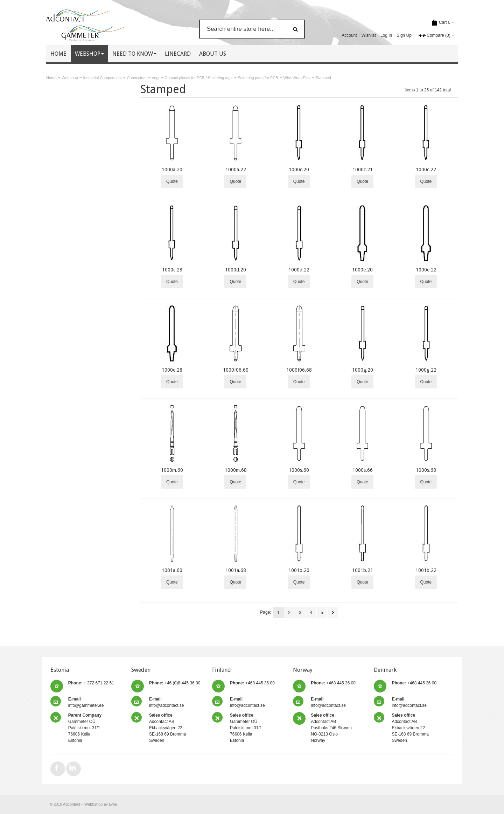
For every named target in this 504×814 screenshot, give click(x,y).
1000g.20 (363, 370)
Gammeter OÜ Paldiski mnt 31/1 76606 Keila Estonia (85, 728)
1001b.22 (426, 570)
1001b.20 (299, 570)
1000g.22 (426, 370)
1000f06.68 (299, 370)
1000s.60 (299, 470)
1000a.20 (172, 170)
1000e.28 (172, 370)
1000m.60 (172, 470)
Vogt (156, 78)
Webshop (70, 78)
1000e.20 (362, 270)
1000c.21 (363, 170)
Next (333, 613)
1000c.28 (172, 270)
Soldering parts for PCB (258, 78)
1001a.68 (236, 570)
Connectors (136, 78)
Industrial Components (103, 78)
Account (349, 35)
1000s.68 (426, 470)
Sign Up (404, 35)
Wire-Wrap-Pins (297, 78)
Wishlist (369, 35)
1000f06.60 (236, 370)
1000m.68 (236, 470)
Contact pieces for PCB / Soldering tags (199, 78)
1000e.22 (426, 270)
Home (51, 78)
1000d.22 (299, 270)
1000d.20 (236, 270)
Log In (386, 35)
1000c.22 (426, 170)
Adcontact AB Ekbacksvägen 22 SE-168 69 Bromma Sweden (167, 728)
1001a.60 (172, 570)
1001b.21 (363, 570)
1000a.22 (236, 170)
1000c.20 (299, 170)
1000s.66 (363, 470)
